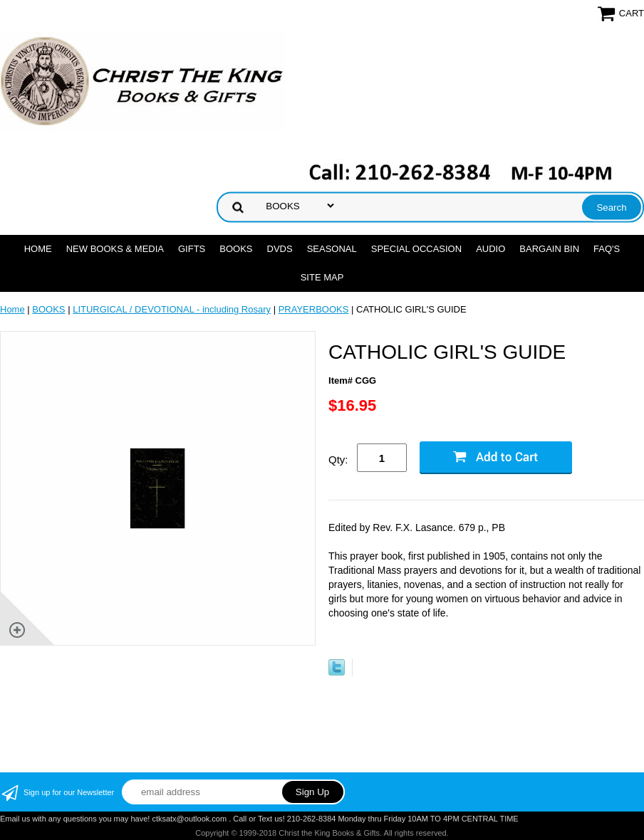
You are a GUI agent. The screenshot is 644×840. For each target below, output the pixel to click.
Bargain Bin (549, 249)
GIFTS (192, 249)
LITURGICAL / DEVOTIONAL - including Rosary (172, 309)
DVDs (280, 249)
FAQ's (607, 249)
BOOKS (236, 249)
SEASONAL (332, 249)
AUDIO (490, 249)
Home (38, 249)
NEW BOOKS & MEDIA (115, 249)
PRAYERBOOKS (314, 309)
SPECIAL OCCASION (416, 249)
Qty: (338, 460)
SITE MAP (322, 277)
